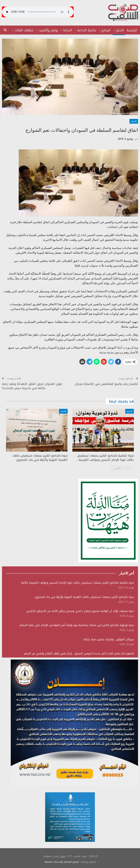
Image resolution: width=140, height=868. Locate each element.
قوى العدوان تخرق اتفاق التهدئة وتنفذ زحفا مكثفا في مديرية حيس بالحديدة (32, 386)
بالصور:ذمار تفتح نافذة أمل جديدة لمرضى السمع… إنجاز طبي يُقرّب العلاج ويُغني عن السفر (79, 653)
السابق (128, 468)
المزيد (29, 30)
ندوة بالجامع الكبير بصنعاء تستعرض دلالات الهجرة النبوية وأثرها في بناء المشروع (84, 597)
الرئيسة (132, 30)
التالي (117, 468)
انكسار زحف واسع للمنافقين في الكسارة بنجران (106, 384)
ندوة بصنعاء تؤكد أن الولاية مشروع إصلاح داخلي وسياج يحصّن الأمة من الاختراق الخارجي (80, 611)
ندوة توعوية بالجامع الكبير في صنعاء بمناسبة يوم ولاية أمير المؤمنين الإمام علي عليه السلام (77, 625)
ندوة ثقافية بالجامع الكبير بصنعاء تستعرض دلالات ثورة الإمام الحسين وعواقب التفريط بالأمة (78, 583)
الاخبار (120, 30)
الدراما (68, 30)
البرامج (106, 30)
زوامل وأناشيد (48, 30)
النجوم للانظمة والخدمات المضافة (62, 862)
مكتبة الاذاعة (87, 30)
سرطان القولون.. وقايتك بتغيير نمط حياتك (109, 639)
